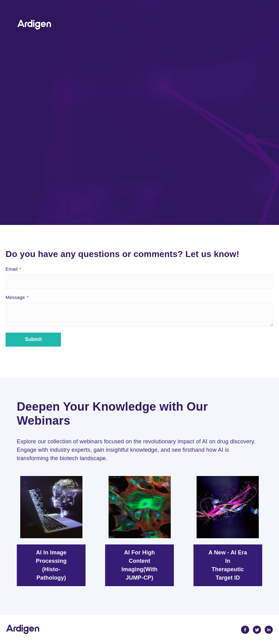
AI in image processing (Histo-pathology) (51, 565)
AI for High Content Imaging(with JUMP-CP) (140, 565)
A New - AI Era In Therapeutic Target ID (228, 565)
